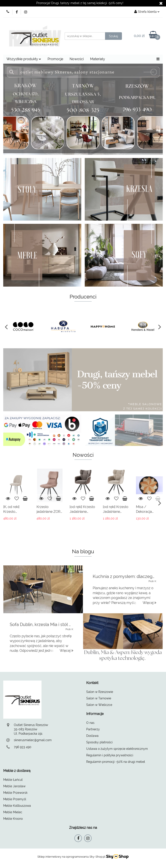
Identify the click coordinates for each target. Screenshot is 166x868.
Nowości (77, 59)
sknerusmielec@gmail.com (33, 740)
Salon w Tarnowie (99, 698)
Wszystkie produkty (24, 59)
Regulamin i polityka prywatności (110, 755)
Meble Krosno (13, 819)
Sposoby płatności (99, 742)
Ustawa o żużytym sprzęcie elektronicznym (117, 749)
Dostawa (92, 736)
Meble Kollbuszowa (17, 806)
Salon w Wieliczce (99, 705)
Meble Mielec (13, 812)
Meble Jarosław (14, 786)
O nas (90, 723)
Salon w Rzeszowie (100, 692)
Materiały (98, 59)
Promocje (55, 59)
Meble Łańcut (13, 780)
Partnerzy (93, 729)
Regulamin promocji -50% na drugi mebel (116, 762)
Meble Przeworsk (15, 793)
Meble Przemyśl (15, 799)
